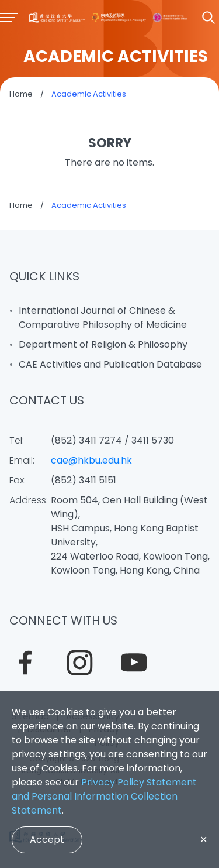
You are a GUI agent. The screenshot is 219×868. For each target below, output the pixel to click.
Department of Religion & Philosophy (103, 344)
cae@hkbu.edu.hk (91, 460)
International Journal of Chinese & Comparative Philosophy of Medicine (103, 318)
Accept (47, 840)
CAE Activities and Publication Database (110, 364)
